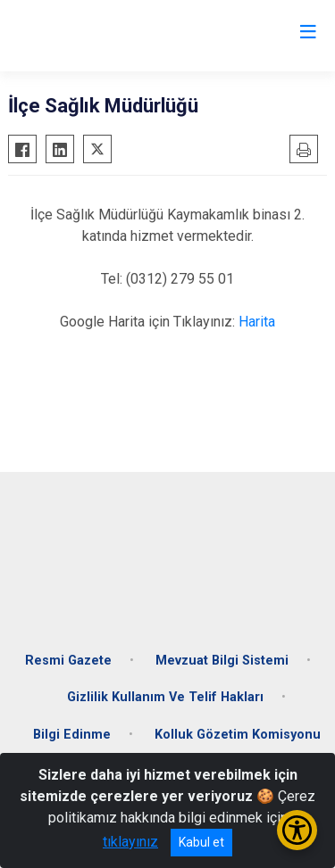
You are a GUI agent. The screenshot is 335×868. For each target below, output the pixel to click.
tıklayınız (130, 842)
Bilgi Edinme (72, 735)
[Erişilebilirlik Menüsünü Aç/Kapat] (297, 830)
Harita (257, 322)
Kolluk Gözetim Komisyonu (238, 735)
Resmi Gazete (68, 661)
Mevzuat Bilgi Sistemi (222, 661)
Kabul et (201, 842)
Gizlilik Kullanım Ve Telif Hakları (165, 697)
